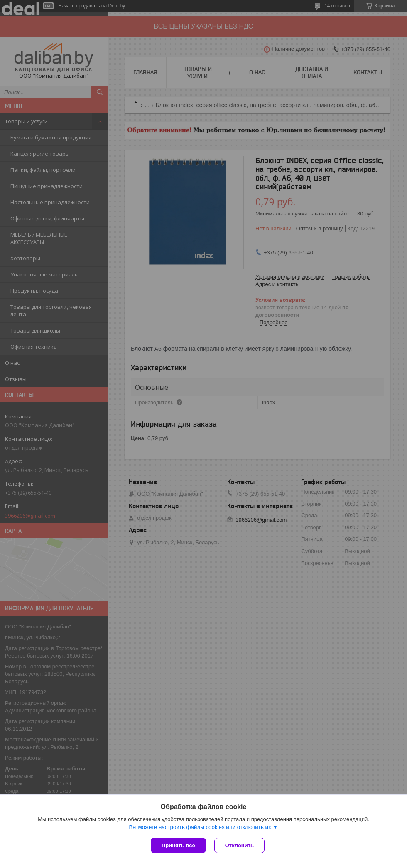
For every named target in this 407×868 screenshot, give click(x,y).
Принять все (178, 845)
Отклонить (239, 845)
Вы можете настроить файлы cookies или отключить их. (201, 827)
